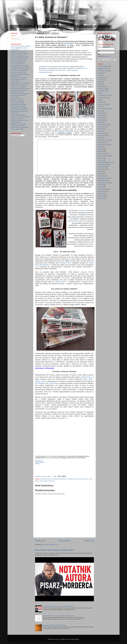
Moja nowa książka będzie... (19, 115)
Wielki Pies (48, 392)
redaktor (100, 174)
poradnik (100, 151)
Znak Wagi (101, 198)
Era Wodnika (40, 383)
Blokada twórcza (15, 76)
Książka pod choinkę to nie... (19, 55)
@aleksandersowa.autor (46, 66)
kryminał (86, 479)
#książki (58, 70)
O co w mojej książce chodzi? (19, 48)
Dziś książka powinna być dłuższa (20, 88)
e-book (100, 82)
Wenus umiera (60, 282)
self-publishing (102, 180)
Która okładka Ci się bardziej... (19, 78)
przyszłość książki (103, 165)
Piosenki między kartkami (18, 125)
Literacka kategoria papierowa (19, 110)
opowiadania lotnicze (104, 140)
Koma (100, 106)
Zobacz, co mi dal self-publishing (20, 117)
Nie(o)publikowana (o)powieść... (20, 108)
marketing (101, 129)
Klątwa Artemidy (103, 104)
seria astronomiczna (104, 183)
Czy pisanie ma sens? (17, 99)
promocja (101, 160)
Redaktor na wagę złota (17, 101)
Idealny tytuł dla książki (17, 92)
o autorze (37, 26)
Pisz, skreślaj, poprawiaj (18, 103)
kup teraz (89, 26)
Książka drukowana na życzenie (20, 65)
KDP (99, 100)
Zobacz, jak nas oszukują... (18, 87)
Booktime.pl (39, 461)
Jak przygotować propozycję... (19, 90)
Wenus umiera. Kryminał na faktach (21, 46)
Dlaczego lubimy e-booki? (18, 95)
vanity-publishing (103, 189)
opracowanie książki (104, 145)
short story (101, 185)
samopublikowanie (103, 178)
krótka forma (102, 113)
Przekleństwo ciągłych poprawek (20, 74)
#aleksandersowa (63, 66)
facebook (65, 26)
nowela (100, 138)
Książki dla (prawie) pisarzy (18, 124)
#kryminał (42, 70)
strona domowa (16, 26)
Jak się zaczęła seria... (17, 118)
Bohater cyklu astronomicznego (20, 127)
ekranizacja (101, 86)
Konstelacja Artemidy (104, 109)
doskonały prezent (65, 133)
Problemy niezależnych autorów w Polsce (54, 625)
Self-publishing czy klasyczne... (20, 111)
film (99, 93)
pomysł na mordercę (77, 221)
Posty (14, 36)
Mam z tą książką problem (18, 62)
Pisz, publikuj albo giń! (17, 64)
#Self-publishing (15, 81)
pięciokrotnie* (69, 43)
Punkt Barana (54, 383)
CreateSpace (102, 77)
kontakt (13, 29)
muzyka (100, 131)
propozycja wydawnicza (105, 162)
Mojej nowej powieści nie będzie (20, 53)
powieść (100, 158)
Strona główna (65, 541)
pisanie (100, 147)
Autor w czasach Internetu (18, 106)
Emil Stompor (62, 479)
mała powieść (102, 127)
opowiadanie (102, 142)
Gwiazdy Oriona (65, 263)
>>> (67, 418)
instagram (56, 26)
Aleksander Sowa (103, 71)
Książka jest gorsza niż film (18, 60)
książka (100, 122)
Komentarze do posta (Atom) (50, 545)
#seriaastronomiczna (81, 68)
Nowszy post (40, 541)
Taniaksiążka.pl (40, 462)
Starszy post (89, 541)
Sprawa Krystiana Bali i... (18, 129)
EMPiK (37, 464)
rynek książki (102, 176)
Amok (100, 75)
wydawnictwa (102, 196)
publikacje (46, 26)
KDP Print (101, 102)
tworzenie (101, 187)
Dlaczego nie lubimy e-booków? (20, 94)
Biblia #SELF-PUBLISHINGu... (19, 71)
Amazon (100, 73)
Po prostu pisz (15, 50)
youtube (80, 26)
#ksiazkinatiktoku (50, 70)
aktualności (27, 26)
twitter (73, 26)
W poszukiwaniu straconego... (19, 104)
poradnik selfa (102, 154)
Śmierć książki (15, 97)
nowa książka (102, 136)
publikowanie (102, 167)
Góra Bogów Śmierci (104, 95)
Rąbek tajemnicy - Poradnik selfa (20, 83)
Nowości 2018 (15, 113)
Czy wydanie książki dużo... (19, 80)
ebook (100, 84)
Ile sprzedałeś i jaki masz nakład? (20, 69)
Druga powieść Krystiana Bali (19, 85)
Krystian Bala (102, 120)
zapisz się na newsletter (103, 26)
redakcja (100, 171)
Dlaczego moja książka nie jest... (20, 120)
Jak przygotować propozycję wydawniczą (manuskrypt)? (58, 616)
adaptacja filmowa (103, 68)
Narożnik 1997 (102, 133)
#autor (63, 70)
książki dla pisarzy (103, 124)
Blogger (77, 639)
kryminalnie (101, 115)
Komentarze (16, 39)
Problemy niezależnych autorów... (20, 58)
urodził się (82, 211)
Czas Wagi (65, 278)
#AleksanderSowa (45, 479)
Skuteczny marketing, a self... (19, 73)
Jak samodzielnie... (16, 122)
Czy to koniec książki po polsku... (20, 57)
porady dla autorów (103, 156)
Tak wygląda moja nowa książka (20, 67)
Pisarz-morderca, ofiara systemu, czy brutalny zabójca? (55, 550)
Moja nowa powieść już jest (18, 51)
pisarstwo (101, 149)
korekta (100, 111)
